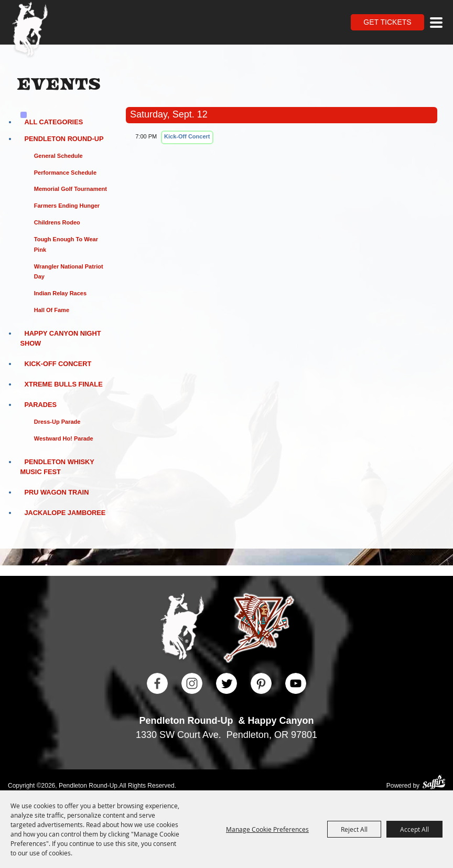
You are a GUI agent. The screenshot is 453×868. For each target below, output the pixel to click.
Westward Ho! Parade (64, 438)
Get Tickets (387, 22)
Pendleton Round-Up (64, 139)
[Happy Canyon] (259, 629)
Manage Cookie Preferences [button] (267, 829)
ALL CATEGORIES (53, 122)
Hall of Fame (52, 310)
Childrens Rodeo (57, 222)
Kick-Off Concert (58, 364)
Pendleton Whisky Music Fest (57, 467)
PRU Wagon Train (56, 492)
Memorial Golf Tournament (71, 189)
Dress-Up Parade (57, 422)
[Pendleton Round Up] (30, 30)
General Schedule (58, 156)
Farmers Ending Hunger (67, 206)
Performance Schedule (65, 173)
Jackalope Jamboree (65, 513)
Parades (40, 405)
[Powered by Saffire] (434, 783)
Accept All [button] (414, 829)
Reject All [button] (354, 829)
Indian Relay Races (60, 293)
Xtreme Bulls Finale (63, 384)
